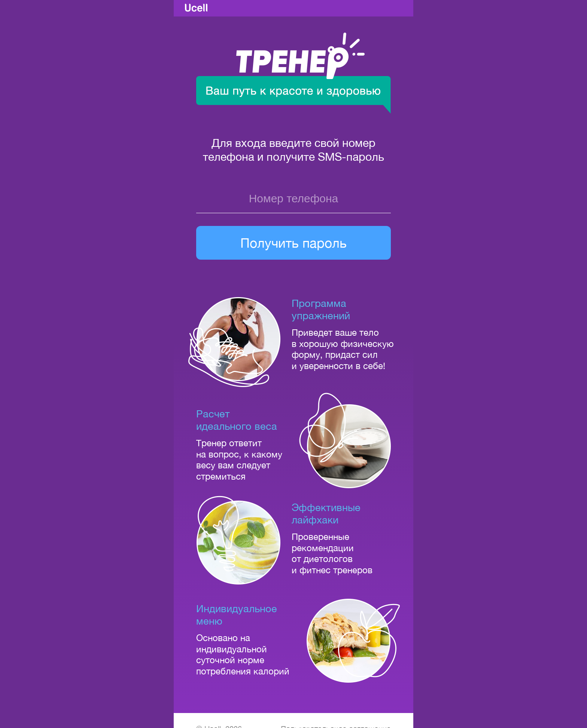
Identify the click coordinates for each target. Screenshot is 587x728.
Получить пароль (293, 243)
